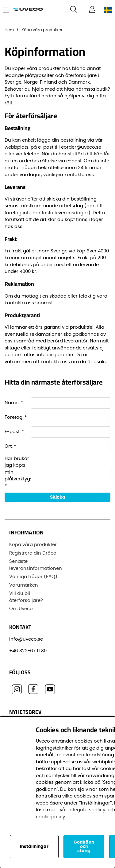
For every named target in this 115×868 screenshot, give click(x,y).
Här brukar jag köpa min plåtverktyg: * (18, 472)
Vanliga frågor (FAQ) (33, 577)
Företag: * (16, 417)
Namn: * (14, 403)
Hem (9, 30)
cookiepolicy (50, 817)
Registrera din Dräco (33, 553)
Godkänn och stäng (84, 847)
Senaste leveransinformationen (36, 565)
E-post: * (14, 432)
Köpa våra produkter (42, 30)
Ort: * (10, 446)
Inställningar (34, 847)
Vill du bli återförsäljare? (26, 597)
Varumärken (24, 585)
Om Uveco (21, 609)
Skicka (58, 497)
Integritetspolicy (87, 810)
